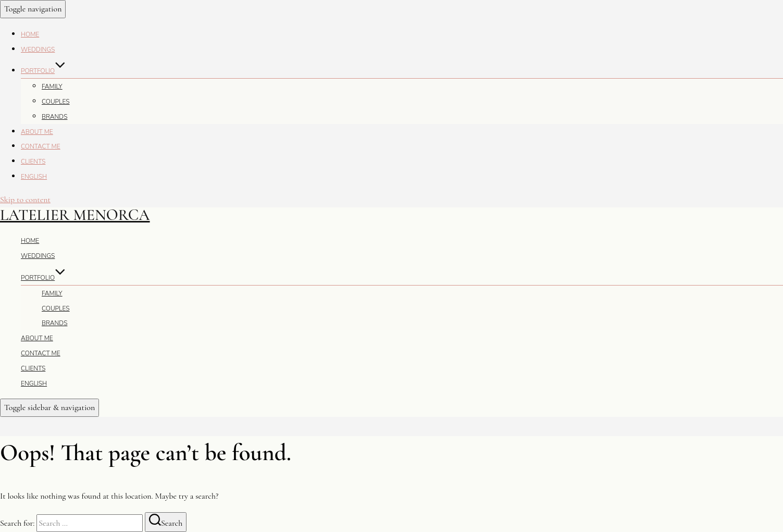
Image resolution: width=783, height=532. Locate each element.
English (34, 177)
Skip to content (25, 200)
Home (30, 34)
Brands (54, 117)
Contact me (41, 146)
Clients (33, 162)
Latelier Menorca (75, 215)
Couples (56, 102)
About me (37, 132)
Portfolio (43, 71)
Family (52, 86)
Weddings (38, 50)
